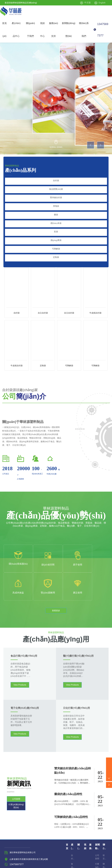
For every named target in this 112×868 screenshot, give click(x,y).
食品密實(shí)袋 (56, 188)
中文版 (87, 3)
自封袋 (56, 181)
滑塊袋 (56, 203)
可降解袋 (56, 240)
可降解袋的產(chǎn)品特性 (71, 778)
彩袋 (56, 225)
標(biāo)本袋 (56, 218)
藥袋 (56, 210)
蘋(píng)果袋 (56, 233)
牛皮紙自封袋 (95, 302)
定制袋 (56, 247)
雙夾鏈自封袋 (56, 195)
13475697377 (103, 30)
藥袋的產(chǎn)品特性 (68, 755)
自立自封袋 (43, 302)
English (102, 3)
